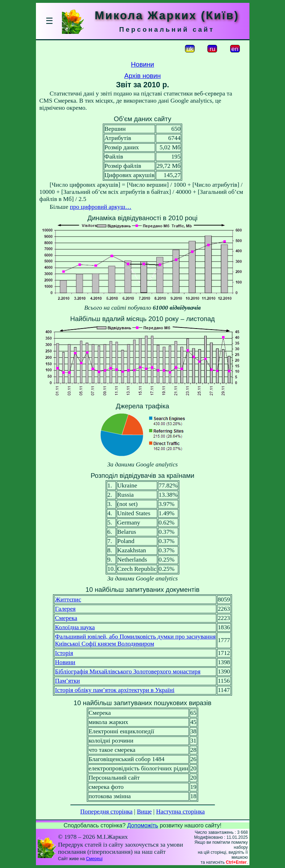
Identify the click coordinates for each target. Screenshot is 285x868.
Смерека (66, 618)
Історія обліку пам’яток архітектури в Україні (115, 690)
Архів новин (142, 76)
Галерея (65, 609)
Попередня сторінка (107, 812)
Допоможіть (142, 825)
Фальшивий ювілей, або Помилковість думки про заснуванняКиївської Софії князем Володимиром (135, 640)
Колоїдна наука (75, 627)
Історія (64, 653)
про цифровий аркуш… (101, 207)
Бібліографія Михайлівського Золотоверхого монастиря (128, 671)
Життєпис (68, 600)
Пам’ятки (67, 681)
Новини (142, 64)
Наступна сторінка (181, 812)
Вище (144, 812)
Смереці (94, 859)
